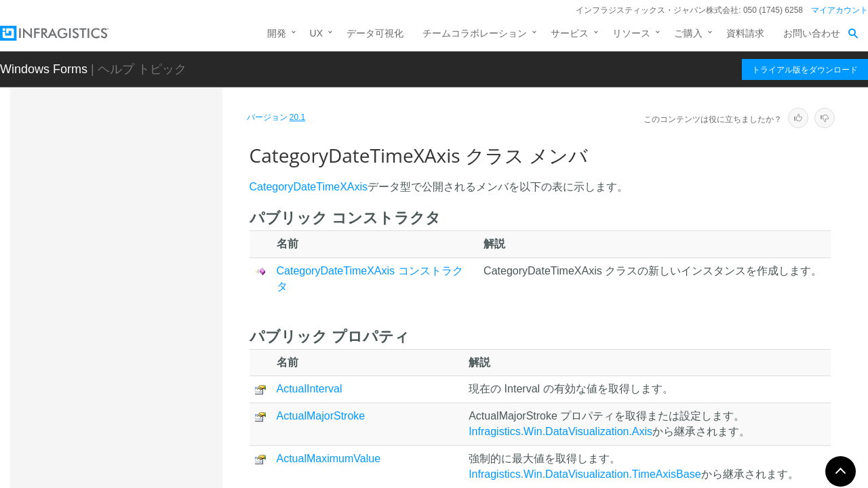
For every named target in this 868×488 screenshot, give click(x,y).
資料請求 (745, 33)
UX (316, 33)
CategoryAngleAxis (126, 239)
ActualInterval (310, 389)
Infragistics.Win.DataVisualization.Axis (560, 431)
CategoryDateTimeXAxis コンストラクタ (156, 362)
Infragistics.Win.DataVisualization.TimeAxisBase (585, 474)
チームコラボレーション (475, 33)
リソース (631, 33)
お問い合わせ (812, 33)
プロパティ (122, 416)
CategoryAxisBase (125, 262)
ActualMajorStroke (321, 416)
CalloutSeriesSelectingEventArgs (151, 184)
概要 (108, 308)
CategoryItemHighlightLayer (145, 468)
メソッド (117, 392)
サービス (570, 33)
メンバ (113, 331)
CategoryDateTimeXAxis (141, 286)
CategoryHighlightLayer (136, 445)
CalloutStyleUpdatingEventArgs (152, 215)
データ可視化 (375, 33)
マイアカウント (840, 10)
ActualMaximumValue (329, 459)
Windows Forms (44, 69)
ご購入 (688, 33)
